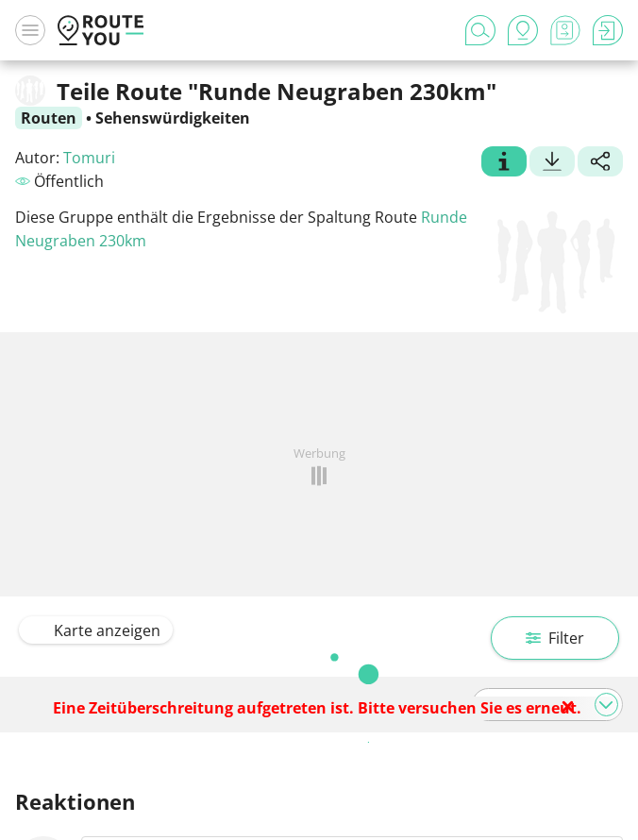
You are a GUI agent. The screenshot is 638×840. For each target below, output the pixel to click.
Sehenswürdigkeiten (173, 118)
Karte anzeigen (96, 630)
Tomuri (89, 158)
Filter (555, 638)
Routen (49, 118)
